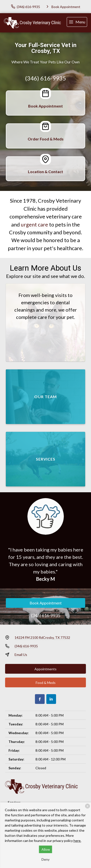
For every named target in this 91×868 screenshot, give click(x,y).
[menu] (77, 22)
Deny (45, 859)
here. (77, 841)
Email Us (21, 655)
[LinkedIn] (51, 699)
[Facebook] (40, 699)
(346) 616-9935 (45, 78)
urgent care (34, 225)
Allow (46, 849)
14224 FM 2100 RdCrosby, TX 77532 (42, 637)
